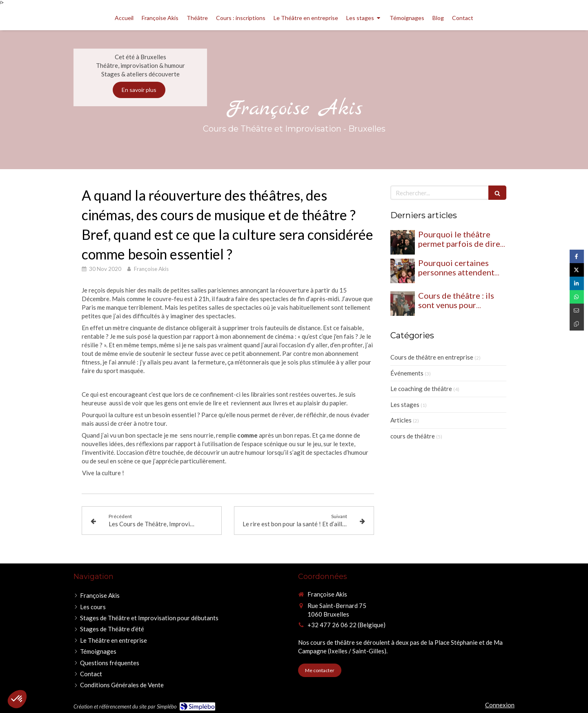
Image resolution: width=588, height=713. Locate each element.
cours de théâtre (413, 436)
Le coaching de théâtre (421, 389)
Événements (407, 373)
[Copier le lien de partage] (577, 324)
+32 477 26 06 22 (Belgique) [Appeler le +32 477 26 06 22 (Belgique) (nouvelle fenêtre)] (346, 625)
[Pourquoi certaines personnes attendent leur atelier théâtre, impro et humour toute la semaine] (403, 271)
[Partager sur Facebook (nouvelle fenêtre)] (577, 256)
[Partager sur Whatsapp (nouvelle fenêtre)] (577, 297)
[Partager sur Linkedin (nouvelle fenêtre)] (577, 283)
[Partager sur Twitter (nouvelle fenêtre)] (577, 270)
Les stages (405, 405)
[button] (17, 699)
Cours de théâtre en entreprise (432, 357)
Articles (401, 420)
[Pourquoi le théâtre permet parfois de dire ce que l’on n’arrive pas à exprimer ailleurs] (403, 242)
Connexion (500, 705)
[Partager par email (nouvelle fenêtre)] (577, 310)
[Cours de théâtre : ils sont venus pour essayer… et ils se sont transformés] (403, 304)
